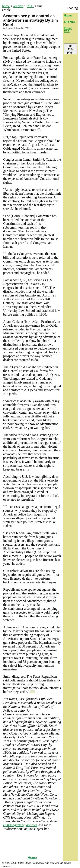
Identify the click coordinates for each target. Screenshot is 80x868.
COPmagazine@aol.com (20, 825)
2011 (30, 6)
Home (32, 858)
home (6, 6)
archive (18, 6)
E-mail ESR (68, 30)
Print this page (70, 49)
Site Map (69, 22)
